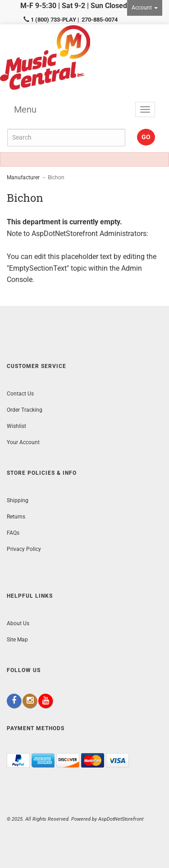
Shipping (18, 500)
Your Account (23, 442)
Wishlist (16, 426)
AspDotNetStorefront (65, 234)
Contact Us (20, 394)
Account (145, 8)
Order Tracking (25, 410)
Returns (16, 517)
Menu (25, 109)
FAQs (13, 533)
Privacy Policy (24, 549)
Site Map (17, 640)
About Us (18, 623)
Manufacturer (23, 177)
